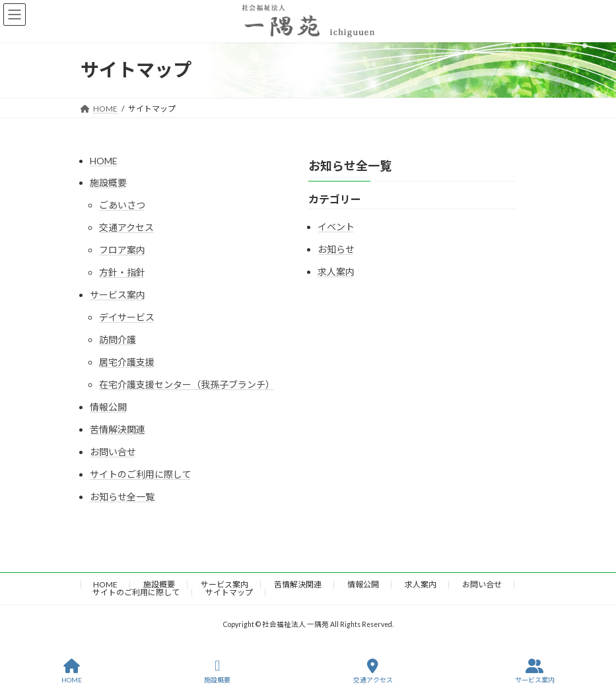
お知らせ (336, 249)
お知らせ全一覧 (122, 497)
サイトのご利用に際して (141, 474)
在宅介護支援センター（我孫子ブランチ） (187, 384)
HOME (104, 161)
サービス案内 (118, 295)
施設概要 (108, 182)
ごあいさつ (122, 205)
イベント (336, 227)
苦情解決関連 (118, 429)
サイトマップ (229, 592)
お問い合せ (113, 452)
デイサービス (127, 317)
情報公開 (108, 407)
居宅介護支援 (127, 362)
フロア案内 (122, 250)
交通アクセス (126, 227)
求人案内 (336, 272)
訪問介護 (118, 340)
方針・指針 (122, 272)
